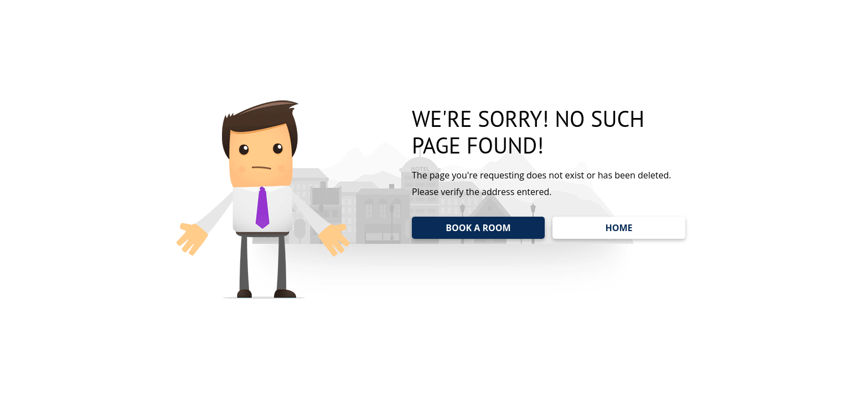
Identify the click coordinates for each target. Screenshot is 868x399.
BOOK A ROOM (478, 228)
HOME (619, 228)
